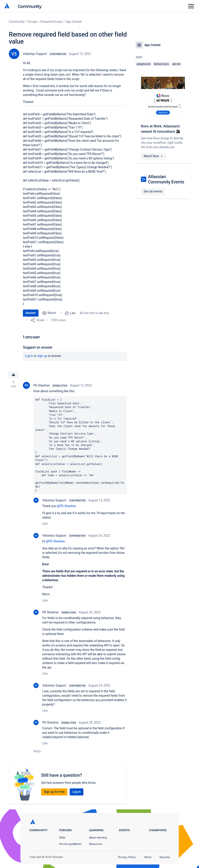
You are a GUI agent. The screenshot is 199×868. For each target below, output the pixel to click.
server (176, 64)
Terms (148, 857)
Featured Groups (51, 22)
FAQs (62, 837)
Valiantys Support (35, 54)
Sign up (42, 356)
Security (165, 857)
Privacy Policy (127, 857)
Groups (32, 22)
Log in (29, 356)
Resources (96, 844)
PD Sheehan (42, 385)
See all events (153, 191)
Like (45, 524)
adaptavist (144, 64)
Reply (37, 751)
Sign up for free (54, 792)
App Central (74, 22)
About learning (98, 837)
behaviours (161, 64)
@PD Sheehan (67, 506)
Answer (31, 313)
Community (30, 6)
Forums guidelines (70, 844)
